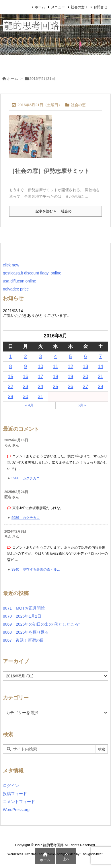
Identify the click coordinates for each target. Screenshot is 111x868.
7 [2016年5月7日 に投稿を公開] (101, 356)
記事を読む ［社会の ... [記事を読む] (55, 211)
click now (11, 265)
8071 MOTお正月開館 (24, 608)
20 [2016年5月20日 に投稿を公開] (86, 376)
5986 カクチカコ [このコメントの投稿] (26, 478)
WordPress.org (16, 810)
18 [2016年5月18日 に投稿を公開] (55, 376)
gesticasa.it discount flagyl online (32, 273)
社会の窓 (78, 105)
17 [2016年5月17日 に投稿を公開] (41, 376)
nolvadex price (16, 289)
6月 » (82, 405)
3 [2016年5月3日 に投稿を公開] (40, 356)
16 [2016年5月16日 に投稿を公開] (25, 376)
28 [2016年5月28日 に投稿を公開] (101, 386)
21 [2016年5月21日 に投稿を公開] (101, 376)
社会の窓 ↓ (79, 7)
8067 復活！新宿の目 (23, 640)
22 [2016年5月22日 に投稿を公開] (10, 386)
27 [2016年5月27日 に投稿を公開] (86, 386)
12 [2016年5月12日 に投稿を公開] (70, 366)
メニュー (58, 7)
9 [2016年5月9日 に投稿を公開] (25, 366)
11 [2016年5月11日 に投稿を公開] (55, 366)
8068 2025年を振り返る (26, 632)
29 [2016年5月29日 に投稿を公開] (10, 397)
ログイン (11, 786)
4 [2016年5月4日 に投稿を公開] (55, 356)
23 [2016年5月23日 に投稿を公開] (25, 386)
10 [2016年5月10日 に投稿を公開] (41, 366)
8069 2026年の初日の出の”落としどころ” (41, 624)
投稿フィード (15, 794)
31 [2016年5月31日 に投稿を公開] (41, 397)
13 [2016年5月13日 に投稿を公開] (86, 366)
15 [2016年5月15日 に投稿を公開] (10, 376)
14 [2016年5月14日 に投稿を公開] (101, 366)
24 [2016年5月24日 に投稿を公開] (41, 386)
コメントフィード (19, 802)
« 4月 (29, 405)
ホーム (40, 7)
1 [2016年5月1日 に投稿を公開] (10, 356)
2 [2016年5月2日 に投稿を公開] (25, 356)
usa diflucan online (20, 281)
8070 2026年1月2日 (24, 616)
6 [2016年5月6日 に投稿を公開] (85, 356)
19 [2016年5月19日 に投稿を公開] (70, 376)
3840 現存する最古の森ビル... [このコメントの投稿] (36, 570)
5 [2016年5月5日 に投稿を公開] (70, 356)
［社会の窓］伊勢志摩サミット (49, 171)
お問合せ (100, 7)
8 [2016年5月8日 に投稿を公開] (10, 366)
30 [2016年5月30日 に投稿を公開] (25, 397)
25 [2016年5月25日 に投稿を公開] (55, 386)
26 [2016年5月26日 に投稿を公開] (70, 386)
